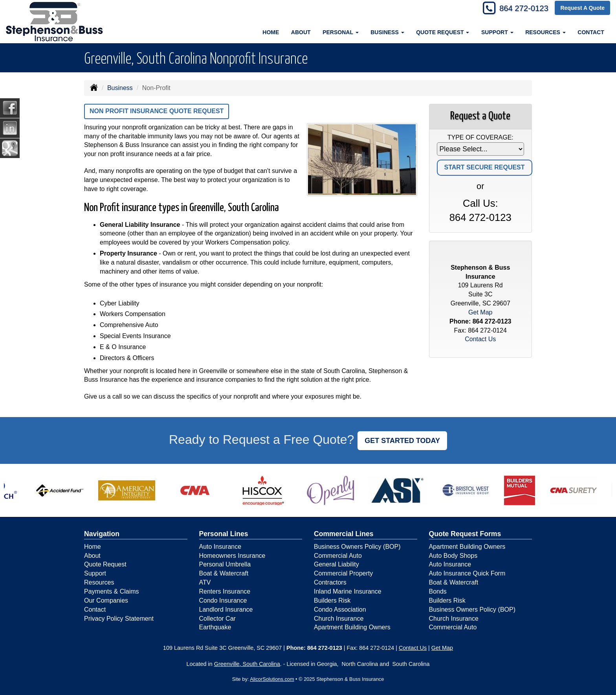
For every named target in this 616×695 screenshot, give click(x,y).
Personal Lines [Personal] (224, 534)
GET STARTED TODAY (402, 441)
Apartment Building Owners (352, 627)
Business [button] (387, 32)
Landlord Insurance (226, 610)
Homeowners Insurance (232, 556)
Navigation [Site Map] (102, 534)
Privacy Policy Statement (119, 619)
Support (95, 573)
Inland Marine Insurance (348, 591)
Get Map (480, 312)
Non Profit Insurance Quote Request (157, 111)
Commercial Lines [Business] (344, 534)
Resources (99, 582)
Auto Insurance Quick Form (467, 573)
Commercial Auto (338, 556)
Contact (591, 32)
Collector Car (217, 619)
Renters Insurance (225, 591)
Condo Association (340, 610)
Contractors (330, 582)
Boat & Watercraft (224, 573)
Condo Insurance (223, 600)
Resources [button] (545, 32)
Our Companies (106, 600)
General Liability (336, 564)
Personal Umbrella (225, 564)
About (301, 32)
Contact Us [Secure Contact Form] (480, 339)
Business (120, 88)
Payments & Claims (112, 591)
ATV (205, 582)
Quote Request (105, 564)
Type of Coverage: (480, 137)
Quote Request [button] (443, 32)
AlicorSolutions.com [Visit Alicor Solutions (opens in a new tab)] (272, 679)
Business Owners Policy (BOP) (357, 547)
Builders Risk (332, 600)
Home (271, 32)
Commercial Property (343, 573)
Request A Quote (582, 9)
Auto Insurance (220, 547)
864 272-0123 (521, 9)
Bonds (438, 591)
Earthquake (215, 627)
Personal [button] (340, 32)
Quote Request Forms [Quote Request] (465, 534)
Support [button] (497, 32)
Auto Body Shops (453, 556)
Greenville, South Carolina (247, 664)
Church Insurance (339, 619)
